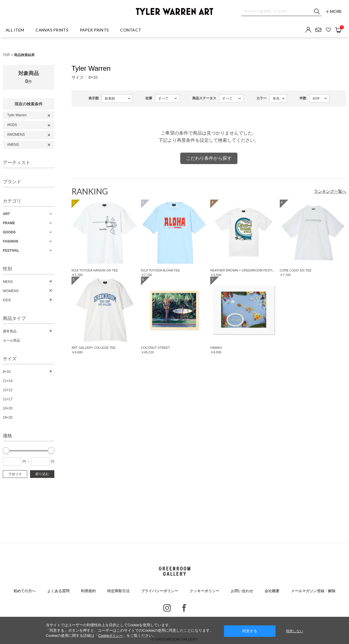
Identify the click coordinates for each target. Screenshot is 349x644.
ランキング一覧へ (330, 191)
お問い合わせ (242, 591)
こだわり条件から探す (209, 158)
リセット (15, 474)
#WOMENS (16, 135)
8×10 (7, 372)
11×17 (8, 399)
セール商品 (11, 340)
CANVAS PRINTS (52, 30)
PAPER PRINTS (94, 30)
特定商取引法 (118, 591)
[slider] (6, 450)
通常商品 (10, 331)
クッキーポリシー (205, 591)
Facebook (184, 608)
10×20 (8, 408)
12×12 (8, 390)
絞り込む (42, 474)
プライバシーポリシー (160, 591)
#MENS (13, 145)
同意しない (295, 631)
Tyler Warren (17, 115)
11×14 (8, 381)
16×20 (8, 417)
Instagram (167, 608)
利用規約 (88, 591)
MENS (8, 282)
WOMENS (11, 291)
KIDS (7, 300)
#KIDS (12, 125)
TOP (6, 55)
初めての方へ (25, 591)
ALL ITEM (15, 30)
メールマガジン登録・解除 (313, 591)
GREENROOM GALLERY (174, 571)
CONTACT (131, 30)
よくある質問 (58, 591)
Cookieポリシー (110, 636)
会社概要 (272, 591)
